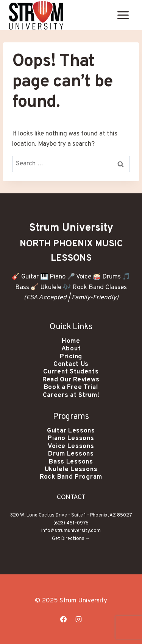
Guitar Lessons (71, 431)
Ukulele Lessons (71, 470)
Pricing (71, 357)
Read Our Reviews (71, 380)
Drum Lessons (71, 454)
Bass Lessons (71, 462)
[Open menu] (123, 15)
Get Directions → (71, 539)
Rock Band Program (71, 477)
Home (71, 341)
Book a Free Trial (71, 387)
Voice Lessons (71, 446)
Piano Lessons (71, 439)
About (71, 349)
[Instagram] (78, 619)
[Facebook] (64, 619)
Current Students (71, 372)
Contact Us (71, 364)
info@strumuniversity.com (71, 531)
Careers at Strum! (71, 395)
